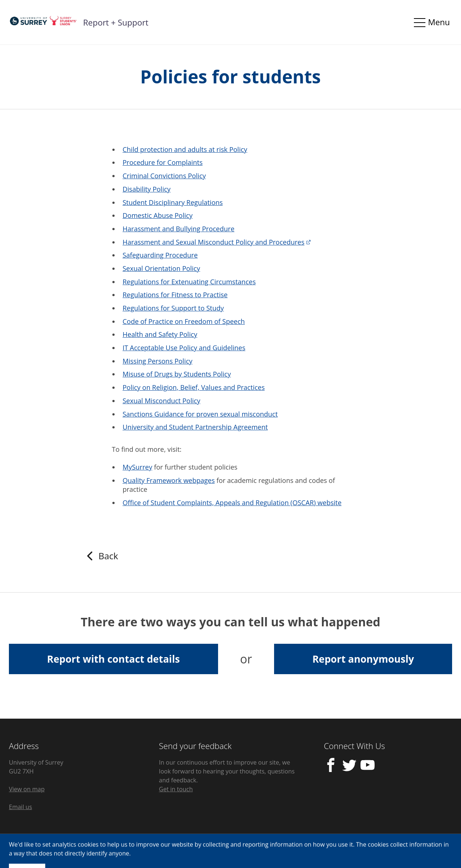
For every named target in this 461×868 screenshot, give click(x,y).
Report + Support (116, 22)
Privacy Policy (27, 851)
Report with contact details (113, 659)
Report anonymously (363, 659)
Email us (20, 807)
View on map (27, 789)
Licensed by (410, 851)
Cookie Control (78, 851)
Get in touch (176, 789)
